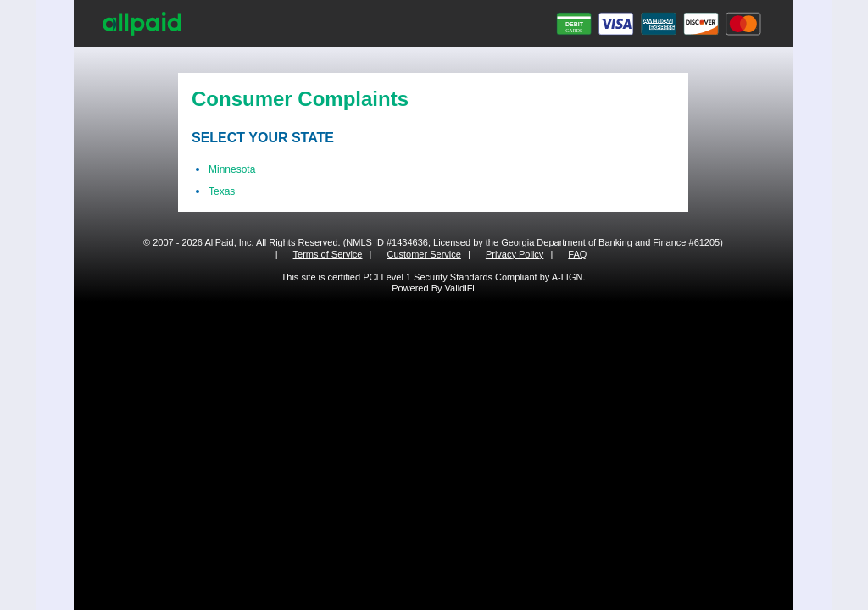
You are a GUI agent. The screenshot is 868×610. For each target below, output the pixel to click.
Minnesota (232, 169)
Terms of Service (328, 254)
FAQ (577, 254)
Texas (222, 191)
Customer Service (423, 254)
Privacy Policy (515, 254)
